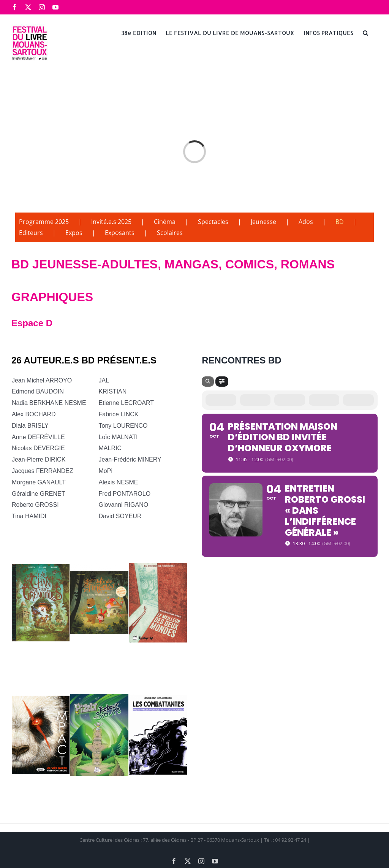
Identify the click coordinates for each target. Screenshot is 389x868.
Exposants (120, 233)
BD (340, 222)
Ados (306, 222)
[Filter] (222, 382)
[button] (365, 32)
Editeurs (31, 233)
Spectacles (213, 222)
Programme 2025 (44, 222)
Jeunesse (263, 222)
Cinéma (165, 222)
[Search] (208, 382)
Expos (74, 233)
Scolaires (170, 233)
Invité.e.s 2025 (111, 222)
